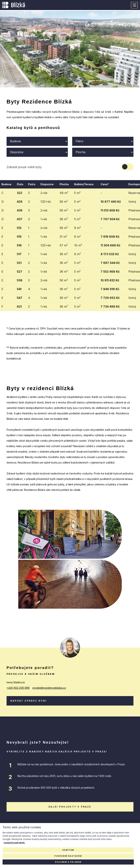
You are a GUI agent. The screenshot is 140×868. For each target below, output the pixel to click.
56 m (64, 201)
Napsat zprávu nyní (29, 701)
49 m (64, 193)
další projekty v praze (70, 807)
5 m (77, 193)
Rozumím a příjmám (68, 862)
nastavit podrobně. (14, 843)
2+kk (44, 193)
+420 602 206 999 (18, 688)
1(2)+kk (46, 202)
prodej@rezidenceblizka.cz (49, 688)
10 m (78, 245)
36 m (64, 219)
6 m (77, 236)
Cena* (105, 184)
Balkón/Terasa (84, 184)
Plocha (64, 184)
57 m (64, 245)
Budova (6, 184)
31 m (63, 236)
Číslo (20, 184)
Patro (32, 184)
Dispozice (47, 184)
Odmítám (68, 850)
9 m (77, 228)
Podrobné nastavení (68, 856)
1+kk (44, 219)
